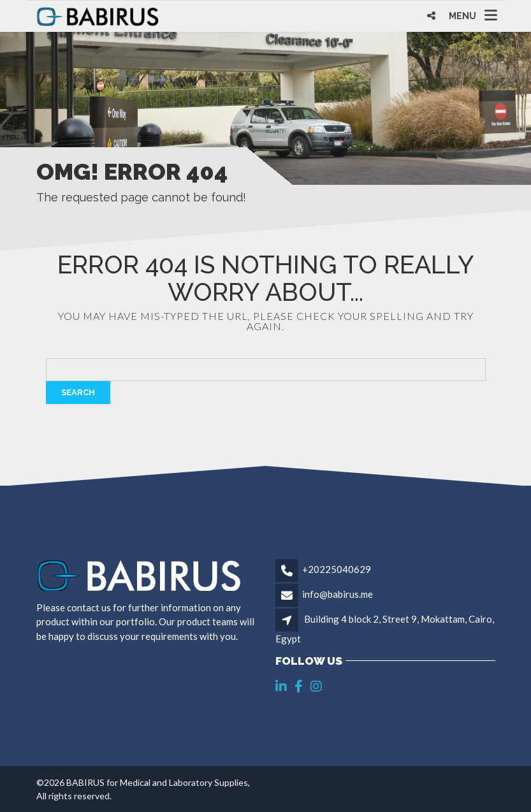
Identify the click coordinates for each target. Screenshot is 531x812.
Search (78, 392)
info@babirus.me (338, 594)
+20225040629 (337, 569)
